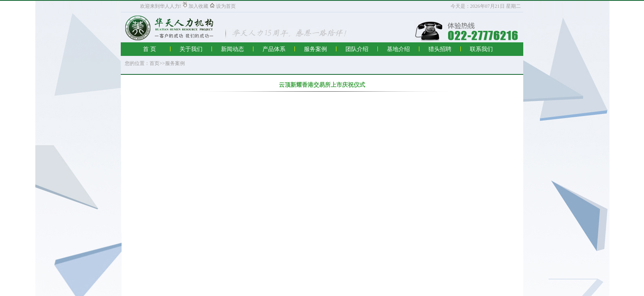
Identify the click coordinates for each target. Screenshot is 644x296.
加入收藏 (195, 6)
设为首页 (223, 6)
